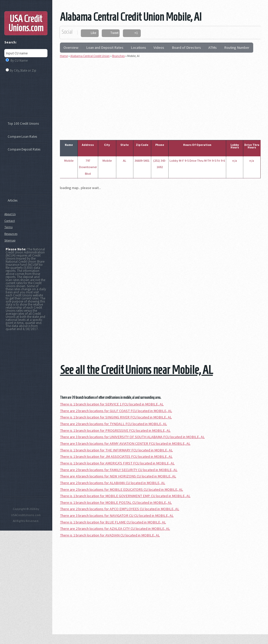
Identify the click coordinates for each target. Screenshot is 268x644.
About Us (10, 214)
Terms (8, 227)
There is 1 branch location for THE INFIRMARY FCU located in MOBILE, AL (116, 450)
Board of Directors (186, 48)
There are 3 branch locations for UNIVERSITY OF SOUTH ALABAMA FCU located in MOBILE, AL (132, 437)
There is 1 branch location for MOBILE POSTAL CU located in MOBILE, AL (116, 502)
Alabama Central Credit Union (90, 56)
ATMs (213, 48)
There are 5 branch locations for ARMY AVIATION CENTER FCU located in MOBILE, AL (125, 443)
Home (64, 56)
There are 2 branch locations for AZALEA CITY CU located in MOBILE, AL (115, 529)
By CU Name (19, 60)
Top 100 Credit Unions (23, 124)
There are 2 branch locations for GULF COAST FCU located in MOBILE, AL (116, 411)
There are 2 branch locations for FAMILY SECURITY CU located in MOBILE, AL (119, 470)
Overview (71, 48)
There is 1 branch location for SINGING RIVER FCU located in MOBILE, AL (116, 417)
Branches (118, 56)
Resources (11, 234)
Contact (10, 221)
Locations (138, 48)
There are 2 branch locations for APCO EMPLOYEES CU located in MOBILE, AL (120, 509)
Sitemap (10, 240)
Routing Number (237, 48)
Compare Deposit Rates (24, 149)
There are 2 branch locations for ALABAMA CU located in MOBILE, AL (113, 483)
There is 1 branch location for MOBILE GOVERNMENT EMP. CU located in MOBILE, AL (125, 496)
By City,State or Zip (23, 70)
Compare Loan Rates (22, 137)
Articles (12, 200)
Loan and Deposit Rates (105, 48)
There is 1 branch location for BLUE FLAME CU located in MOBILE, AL (113, 522)
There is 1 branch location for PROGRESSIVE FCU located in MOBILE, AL (115, 430)
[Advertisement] (164, 98)
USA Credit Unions (26, 23)
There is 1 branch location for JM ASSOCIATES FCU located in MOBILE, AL (116, 456)
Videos (159, 48)
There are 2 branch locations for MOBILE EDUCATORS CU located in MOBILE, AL (122, 489)
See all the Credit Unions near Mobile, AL (136, 370)
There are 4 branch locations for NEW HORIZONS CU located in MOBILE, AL (118, 476)
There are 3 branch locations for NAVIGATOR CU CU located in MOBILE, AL (117, 516)
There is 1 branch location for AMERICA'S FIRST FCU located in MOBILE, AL (117, 463)
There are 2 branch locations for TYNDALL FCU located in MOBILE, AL (113, 424)
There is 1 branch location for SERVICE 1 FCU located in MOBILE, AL (112, 404)
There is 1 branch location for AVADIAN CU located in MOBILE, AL (110, 535)
